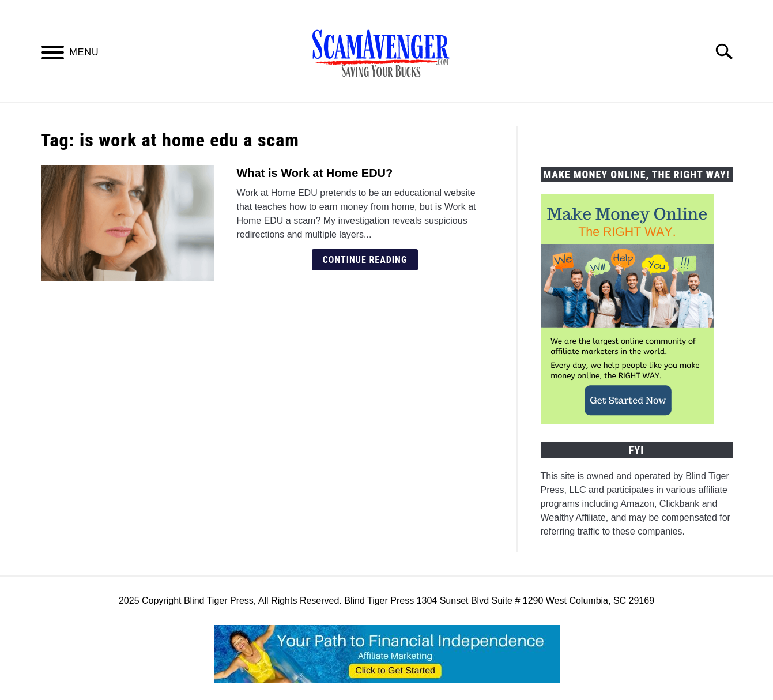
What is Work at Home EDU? (315, 173)
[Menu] (52, 54)
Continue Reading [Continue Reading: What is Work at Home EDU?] (365, 260)
